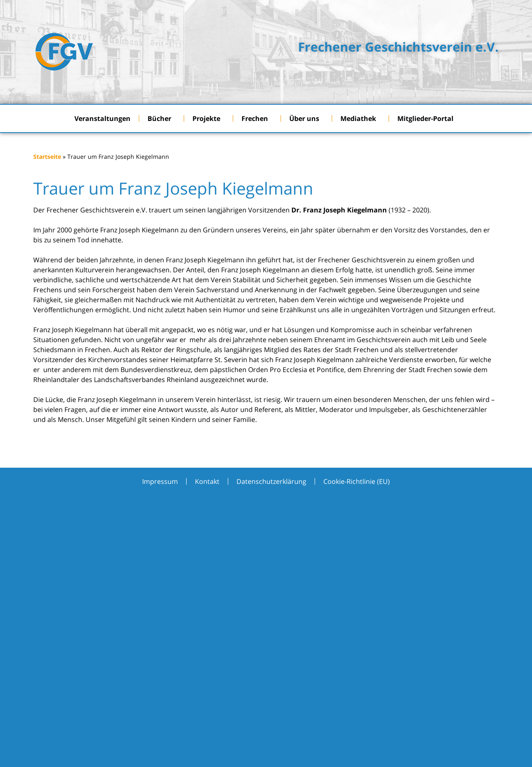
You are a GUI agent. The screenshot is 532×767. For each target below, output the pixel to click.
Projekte (208, 118)
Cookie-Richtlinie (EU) (357, 481)
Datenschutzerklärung (271, 481)
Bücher (161, 118)
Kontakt (207, 481)
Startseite (47, 157)
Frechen (257, 118)
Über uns (306, 118)
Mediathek (360, 118)
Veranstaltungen (102, 118)
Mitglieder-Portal (427, 118)
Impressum (160, 481)
